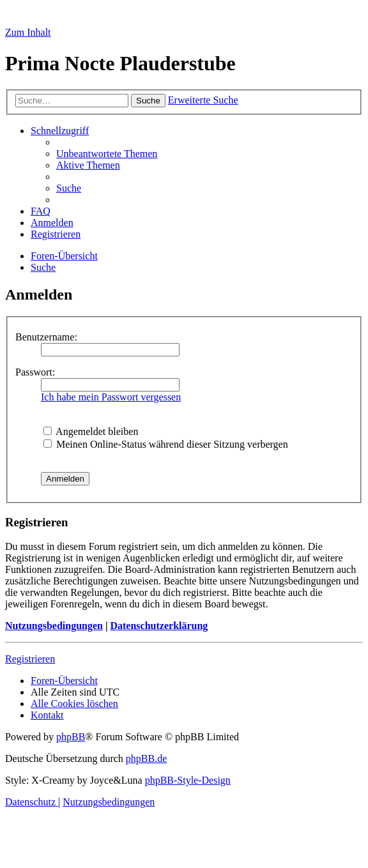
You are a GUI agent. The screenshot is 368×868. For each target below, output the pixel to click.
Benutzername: (46, 337)
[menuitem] (107, 154)
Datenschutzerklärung (159, 626)
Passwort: (35, 372)
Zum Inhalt (28, 32)
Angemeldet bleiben (91, 431)
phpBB (71, 737)
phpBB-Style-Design (188, 780)
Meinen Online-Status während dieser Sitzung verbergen (166, 444)
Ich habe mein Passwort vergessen (111, 397)
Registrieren (30, 659)
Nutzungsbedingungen (54, 626)
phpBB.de (146, 758)
